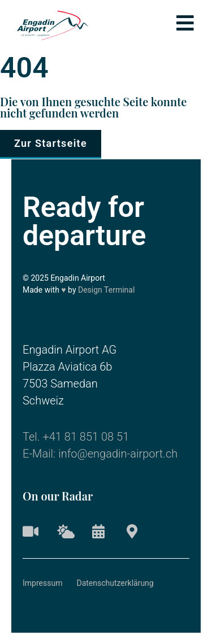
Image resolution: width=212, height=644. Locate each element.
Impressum (42, 583)
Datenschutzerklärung (115, 583)
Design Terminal (106, 290)
